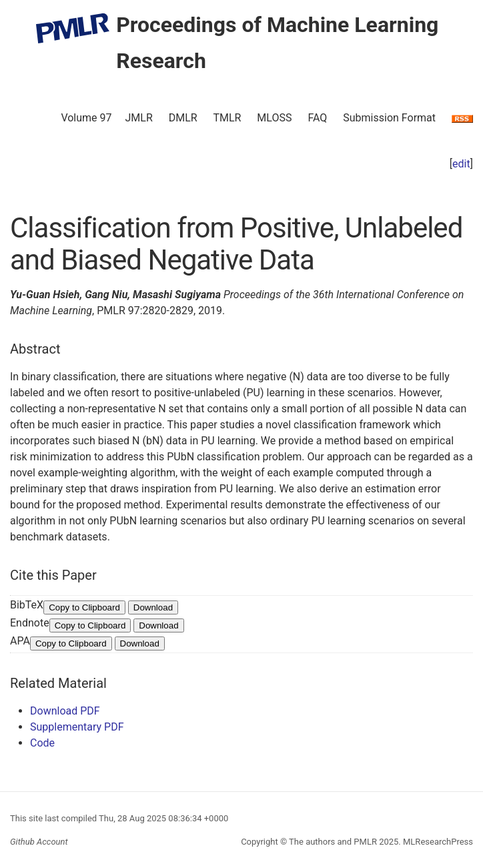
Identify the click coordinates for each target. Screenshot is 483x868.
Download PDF (65, 711)
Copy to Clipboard (84, 607)
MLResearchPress (437, 842)
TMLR (227, 118)
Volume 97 (86, 118)
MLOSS (274, 118)
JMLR (139, 118)
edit (461, 164)
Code (42, 743)
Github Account (39, 842)
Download (153, 607)
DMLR (183, 118)
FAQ (317, 118)
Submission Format (389, 118)
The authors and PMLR (333, 842)
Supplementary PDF (77, 727)
